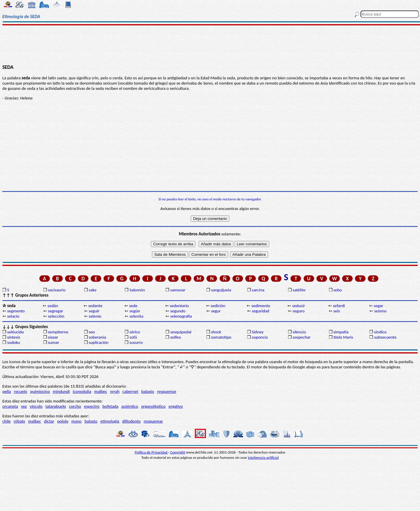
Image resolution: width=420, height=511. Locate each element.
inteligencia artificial (263, 457)
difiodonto (132, 421)
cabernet (130, 391)
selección (56, 316)
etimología (110, 421)
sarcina (258, 290)
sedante (95, 306)
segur (216, 311)
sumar (53, 342)
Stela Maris (343, 337)
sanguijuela (221, 290)
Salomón (137, 290)
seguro (299, 311)
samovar (178, 290)
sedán (53, 306)
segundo (178, 311)
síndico (380, 332)
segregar (55, 311)
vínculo (36, 406)
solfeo (176, 337)
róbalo (19, 421)
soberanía (97, 337)
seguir (94, 311)
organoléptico (153, 406)
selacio (13, 316)
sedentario (179, 306)
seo (92, 332)
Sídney (258, 332)
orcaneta (10, 406)
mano (77, 421)
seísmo (380, 311)
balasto (148, 391)
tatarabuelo (56, 406)
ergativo (176, 406)
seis (337, 311)
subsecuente (385, 337)
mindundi (61, 391)
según (135, 311)
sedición (218, 306)
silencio (299, 332)
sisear (53, 337)
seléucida (15, 332)
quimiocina (40, 391)
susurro (136, 342)
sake (93, 290)
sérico (135, 332)
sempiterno (58, 332)
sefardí (339, 306)
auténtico (130, 406)
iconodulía (82, 391)
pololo (63, 421)
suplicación (99, 342)
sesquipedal (181, 332)
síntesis (14, 337)
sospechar (302, 337)
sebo (338, 290)
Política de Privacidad (152, 452)
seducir (299, 306)
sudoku (13, 342)
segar (378, 306)
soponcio (260, 337)
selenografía (181, 316)
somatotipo (221, 337)
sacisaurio (57, 290)
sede (133, 306)
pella (7, 391)
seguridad (260, 311)
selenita (136, 316)
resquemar (167, 391)
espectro (92, 406)
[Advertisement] (210, 44)
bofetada (110, 406)
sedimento (261, 306)
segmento (16, 311)
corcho (75, 406)
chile (7, 421)
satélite (299, 290)
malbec (101, 391)
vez (24, 406)
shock (216, 332)
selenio (95, 316)
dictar (49, 421)
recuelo (21, 391)
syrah (115, 391)
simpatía (341, 332)
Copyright (178, 452)
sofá (133, 337)
